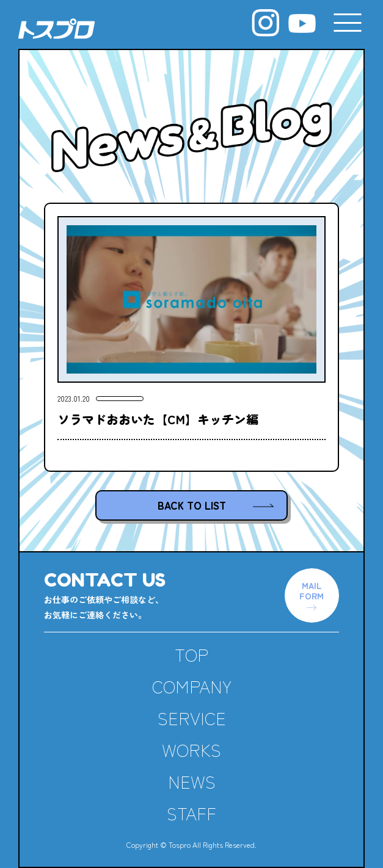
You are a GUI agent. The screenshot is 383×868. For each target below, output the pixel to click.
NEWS (192, 781)
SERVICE (192, 718)
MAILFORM (312, 590)
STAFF (191, 813)
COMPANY (192, 686)
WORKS (191, 750)
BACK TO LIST (192, 505)
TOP (191, 654)
